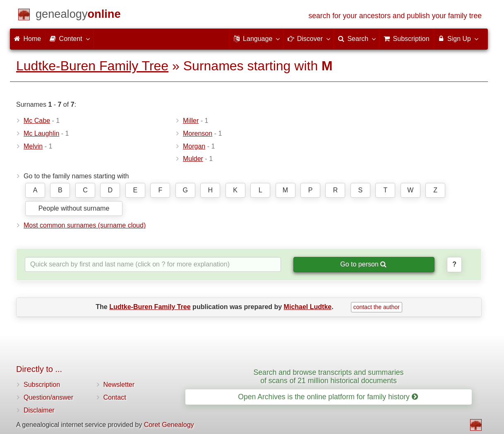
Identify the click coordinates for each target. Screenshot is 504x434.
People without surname (74, 208)
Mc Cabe (37, 121)
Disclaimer (39, 410)
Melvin (33, 146)
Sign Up (458, 38)
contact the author (377, 307)
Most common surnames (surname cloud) (85, 225)
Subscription (42, 385)
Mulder (193, 159)
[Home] (78, 16)
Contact (115, 397)
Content (69, 38)
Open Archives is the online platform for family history (328, 397)
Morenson (198, 133)
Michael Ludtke (308, 307)
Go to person (363, 264)
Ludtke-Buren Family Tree (92, 66)
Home (28, 39)
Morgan (194, 146)
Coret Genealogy (169, 425)
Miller (191, 121)
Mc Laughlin (41, 133)
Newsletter (119, 385)
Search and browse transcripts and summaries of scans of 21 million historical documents (329, 376)
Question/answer (48, 397)
